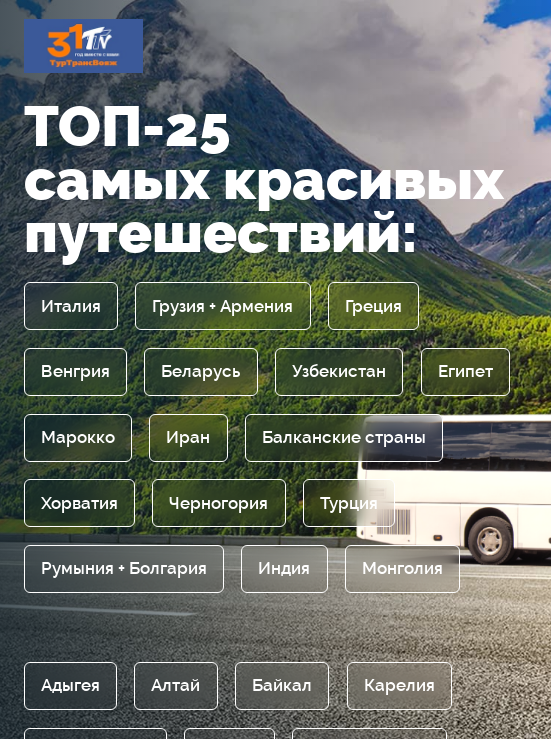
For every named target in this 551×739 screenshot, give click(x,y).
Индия (284, 568)
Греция (373, 306)
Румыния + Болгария (124, 568)
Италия (71, 306)
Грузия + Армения (222, 306)
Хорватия (79, 503)
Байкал (282, 685)
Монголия (402, 568)
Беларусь (200, 371)
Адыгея (70, 685)
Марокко (78, 437)
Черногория (218, 503)
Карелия (399, 685)
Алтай (175, 685)
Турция (349, 503)
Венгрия (75, 371)
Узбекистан (339, 371)
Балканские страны (344, 437)
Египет (465, 371)
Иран (188, 437)
